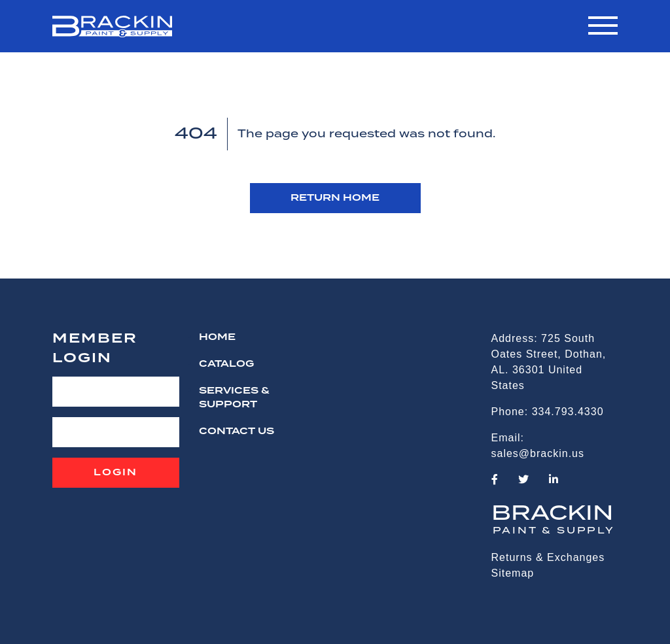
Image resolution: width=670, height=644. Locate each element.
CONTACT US (237, 432)
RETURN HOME (335, 198)
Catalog (226, 364)
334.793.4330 (568, 412)
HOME (217, 337)
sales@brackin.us (538, 453)
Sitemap (513, 573)
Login (115, 473)
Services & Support (234, 398)
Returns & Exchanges (548, 557)
